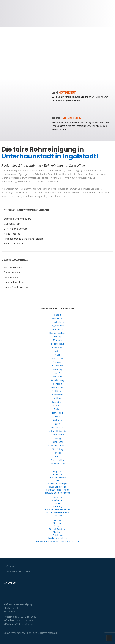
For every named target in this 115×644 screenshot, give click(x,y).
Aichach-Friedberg (57, 529)
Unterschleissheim (57, 431)
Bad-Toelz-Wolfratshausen (58, 509)
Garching (57, 376)
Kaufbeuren (57, 500)
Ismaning (58, 369)
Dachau (57, 503)
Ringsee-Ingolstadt (70, 541)
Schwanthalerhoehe (58, 446)
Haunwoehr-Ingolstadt (47, 541)
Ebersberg (57, 506)
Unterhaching (57, 318)
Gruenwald (58, 329)
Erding (57, 481)
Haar (58, 416)
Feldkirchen (58, 347)
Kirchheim (57, 420)
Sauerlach (57, 406)
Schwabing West (58, 464)
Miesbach (58, 532)
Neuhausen (57, 395)
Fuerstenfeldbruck (57, 478)
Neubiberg (57, 402)
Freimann (57, 362)
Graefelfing (57, 449)
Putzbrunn (57, 358)
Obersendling (58, 460)
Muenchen (57, 497)
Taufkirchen (57, 391)
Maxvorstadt (58, 427)
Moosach (57, 340)
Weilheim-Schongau (57, 484)
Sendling (58, 384)
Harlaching (57, 413)
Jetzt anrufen (73, 100)
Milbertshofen (58, 435)
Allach (57, 355)
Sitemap (10, 566)
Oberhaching (57, 380)
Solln (58, 373)
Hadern (57, 351)
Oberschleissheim (57, 333)
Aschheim (58, 398)
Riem (57, 456)
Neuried (57, 453)
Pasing (57, 315)
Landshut (58, 475)
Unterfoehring (57, 322)
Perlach (57, 409)
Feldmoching (58, 344)
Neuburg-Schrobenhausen (57, 493)
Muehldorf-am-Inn (57, 487)
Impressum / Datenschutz (19, 572)
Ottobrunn (57, 366)
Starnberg (57, 523)
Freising (58, 526)
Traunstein (58, 516)
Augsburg (58, 472)
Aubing (58, 337)
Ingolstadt (57, 520)
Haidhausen (57, 442)
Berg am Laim (58, 387)
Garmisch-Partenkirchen (57, 490)
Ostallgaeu (57, 535)
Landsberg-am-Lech (57, 538)
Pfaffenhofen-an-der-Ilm (58, 512)
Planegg (57, 438)
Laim (58, 424)
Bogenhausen (58, 326)
